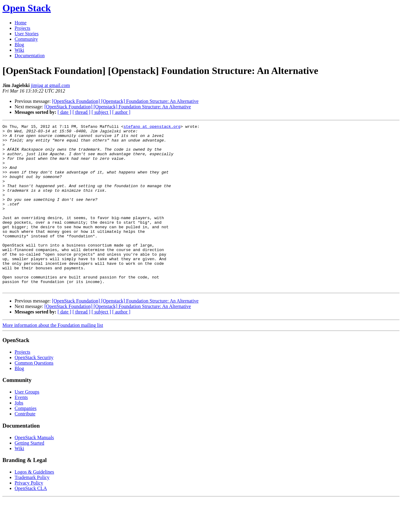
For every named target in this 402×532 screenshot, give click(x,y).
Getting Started (29, 476)
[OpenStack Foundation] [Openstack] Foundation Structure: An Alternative (125, 101)
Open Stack (27, 8)
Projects (23, 28)
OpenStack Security (34, 390)
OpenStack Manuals (34, 470)
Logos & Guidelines (34, 505)
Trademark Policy (32, 510)
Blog (19, 45)
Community (26, 39)
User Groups (27, 425)
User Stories (27, 34)
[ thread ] (81, 112)
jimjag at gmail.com (50, 85)
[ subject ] (101, 112)
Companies (26, 441)
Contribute (25, 447)
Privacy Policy (29, 516)
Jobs (19, 436)
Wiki (19, 50)
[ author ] (121, 112)
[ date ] (64, 112)
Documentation (30, 56)
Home (21, 23)
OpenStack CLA (31, 521)
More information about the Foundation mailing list (53, 358)
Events (21, 430)
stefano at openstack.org (152, 127)
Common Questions (34, 396)
